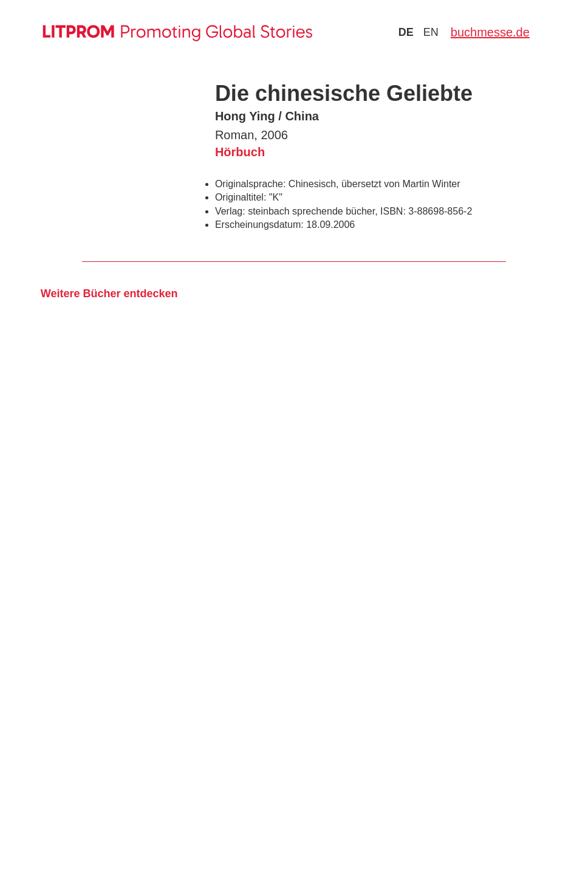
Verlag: (230, 211)
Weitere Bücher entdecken (109, 294)
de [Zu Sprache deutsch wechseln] (406, 32)
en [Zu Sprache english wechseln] (431, 32)
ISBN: (393, 211)
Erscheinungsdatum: (259, 225)
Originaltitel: (241, 197)
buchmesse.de (490, 32)
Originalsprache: (251, 184)
